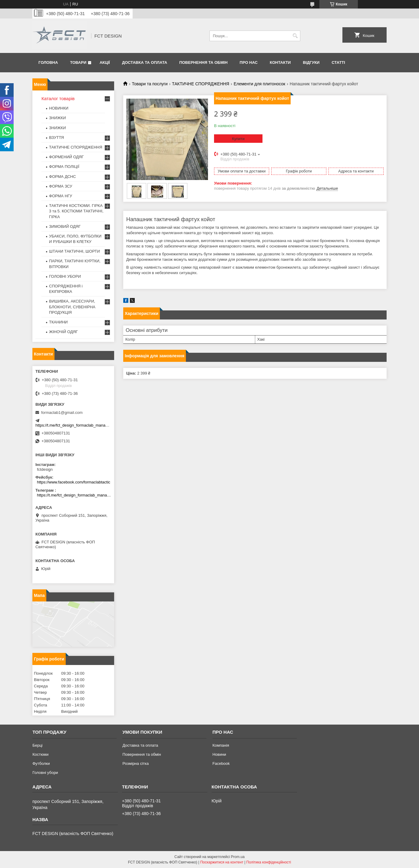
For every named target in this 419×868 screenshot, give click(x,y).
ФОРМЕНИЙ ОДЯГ (66, 157)
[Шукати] (295, 36)
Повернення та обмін (203, 62)
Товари (78, 62)
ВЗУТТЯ (56, 138)
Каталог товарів (58, 98)
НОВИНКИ (59, 108)
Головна (48, 62)
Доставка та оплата (145, 62)
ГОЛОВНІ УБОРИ (65, 276)
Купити (238, 139)
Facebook (221, 763)
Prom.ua (238, 857)
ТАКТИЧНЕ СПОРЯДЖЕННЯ (201, 84)
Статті (338, 62)
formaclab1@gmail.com (62, 413)
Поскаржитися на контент (222, 862)
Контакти (280, 62)
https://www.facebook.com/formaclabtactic (74, 482)
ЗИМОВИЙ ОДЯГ (65, 226)
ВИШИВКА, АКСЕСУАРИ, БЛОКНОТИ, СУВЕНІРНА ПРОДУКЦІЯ (72, 307)
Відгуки (311, 62)
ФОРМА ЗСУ (61, 186)
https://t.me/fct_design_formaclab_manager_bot (77, 425)
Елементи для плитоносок (260, 84)
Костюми (40, 754)
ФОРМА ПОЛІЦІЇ (64, 167)
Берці (37, 745)
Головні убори (45, 773)
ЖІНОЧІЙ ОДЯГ (63, 332)
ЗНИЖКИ (58, 118)
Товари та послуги (150, 84)
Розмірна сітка (135, 763)
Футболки (41, 763)
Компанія (221, 745)
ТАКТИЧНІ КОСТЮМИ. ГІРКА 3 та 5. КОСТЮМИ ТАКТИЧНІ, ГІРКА (76, 211)
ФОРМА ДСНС (63, 177)
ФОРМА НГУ (61, 196)
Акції (105, 62)
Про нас (249, 62)
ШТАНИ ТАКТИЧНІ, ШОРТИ (74, 251)
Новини (219, 754)
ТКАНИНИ (58, 322)
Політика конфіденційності (269, 862)
